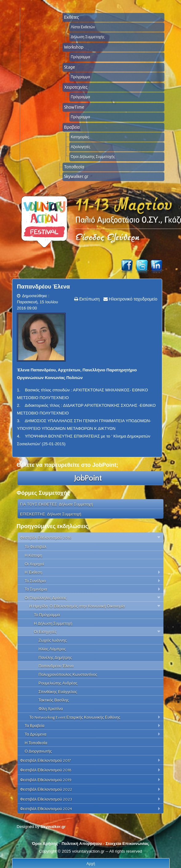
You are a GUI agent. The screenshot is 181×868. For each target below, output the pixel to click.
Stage (70, 67)
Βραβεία (72, 127)
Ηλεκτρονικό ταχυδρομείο (133, 299)
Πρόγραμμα (80, 57)
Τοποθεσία (74, 167)
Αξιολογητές (81, 147)
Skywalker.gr (76, 176)
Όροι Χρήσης (45, 844)
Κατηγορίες (80, 137)
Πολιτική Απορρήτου (82, 844)
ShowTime (74, 107)
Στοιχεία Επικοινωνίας (127, 844)
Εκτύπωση (89, 299)
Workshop (74, 47)
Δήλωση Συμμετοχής (88, 37)
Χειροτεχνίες (76, 87)
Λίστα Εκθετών (83, 27)
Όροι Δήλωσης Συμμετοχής (93, 157)
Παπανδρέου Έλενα (43, 287)
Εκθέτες (72, 17)
